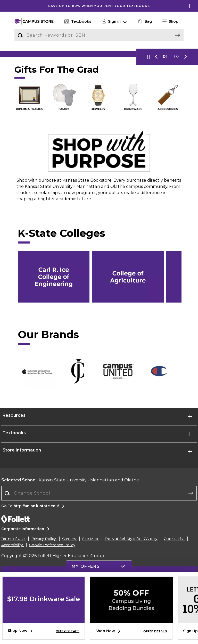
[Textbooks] (77, 22)
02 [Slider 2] (177, 101)
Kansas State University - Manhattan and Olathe (70, 524)
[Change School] (99, 537)
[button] (172, 22)
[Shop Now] (99, 76)
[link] (145, 22)
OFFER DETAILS (68, 631)
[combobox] (99, 537)
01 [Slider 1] (165, 101)
